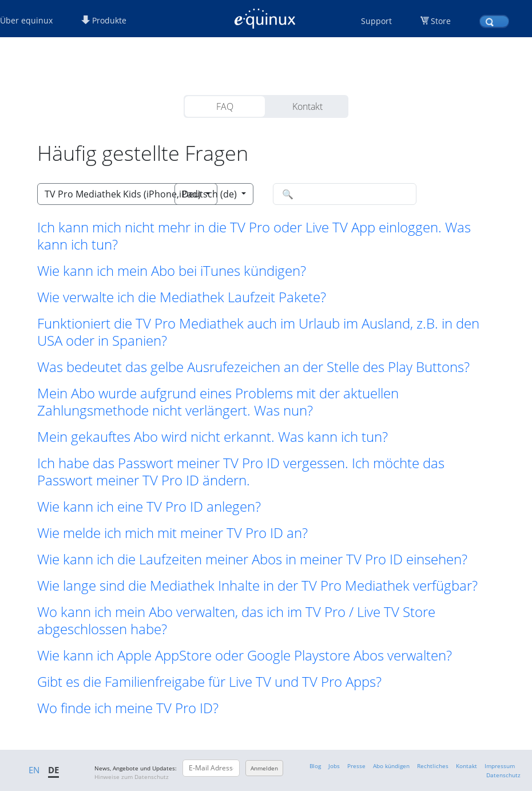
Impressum (500, 766)
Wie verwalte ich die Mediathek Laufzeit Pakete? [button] (182, 297)
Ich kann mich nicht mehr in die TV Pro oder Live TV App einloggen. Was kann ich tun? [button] (254, 236)
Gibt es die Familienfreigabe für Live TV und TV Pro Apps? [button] (209, 682)
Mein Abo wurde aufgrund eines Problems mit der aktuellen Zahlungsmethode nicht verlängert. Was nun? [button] (218, 402)
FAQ (225, 106)
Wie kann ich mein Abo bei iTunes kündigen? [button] (172, 271)
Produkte (104, 20)
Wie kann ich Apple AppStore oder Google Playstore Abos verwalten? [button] (245, 655)
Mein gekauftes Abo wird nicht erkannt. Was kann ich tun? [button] (213, 437)
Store (441, 21)
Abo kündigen (391, 766)
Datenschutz (503, 775)
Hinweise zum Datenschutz (132, 777)
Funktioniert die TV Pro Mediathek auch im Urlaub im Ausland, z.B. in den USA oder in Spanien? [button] (258, 332)
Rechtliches (433, 766)
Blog (315, 766)
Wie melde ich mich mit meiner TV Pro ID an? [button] (172, 533)
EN (34, 770)
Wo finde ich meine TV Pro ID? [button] (128, 708)
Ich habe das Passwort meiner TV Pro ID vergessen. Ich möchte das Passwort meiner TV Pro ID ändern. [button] (241, 472)
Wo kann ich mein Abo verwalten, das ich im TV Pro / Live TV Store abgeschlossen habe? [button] (236, 620)
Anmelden (264, 768)
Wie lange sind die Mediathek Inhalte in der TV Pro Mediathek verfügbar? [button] (257, 586)
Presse (356, 766)
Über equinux (26, 20)
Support (376, 21)
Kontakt (307, 106)
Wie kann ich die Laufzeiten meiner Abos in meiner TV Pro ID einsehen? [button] (252, 559)
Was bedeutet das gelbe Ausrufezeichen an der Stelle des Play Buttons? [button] (253, 367)
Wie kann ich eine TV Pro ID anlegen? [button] (149, 507)
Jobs (334, 766)
